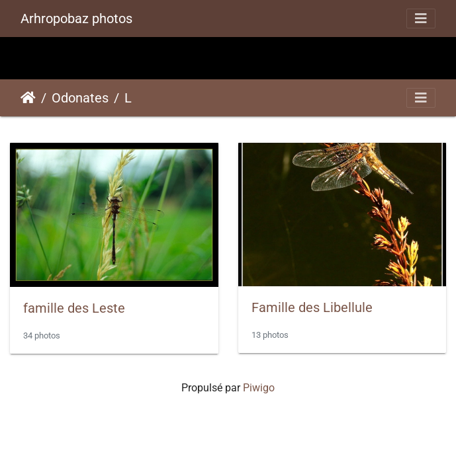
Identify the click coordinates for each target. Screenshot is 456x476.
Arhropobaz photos (76, 19)
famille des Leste (74, 308)
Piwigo (259, 388)
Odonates (80, 98)
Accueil (28, 98)
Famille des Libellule (312, 307)
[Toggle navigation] (421, 19)
